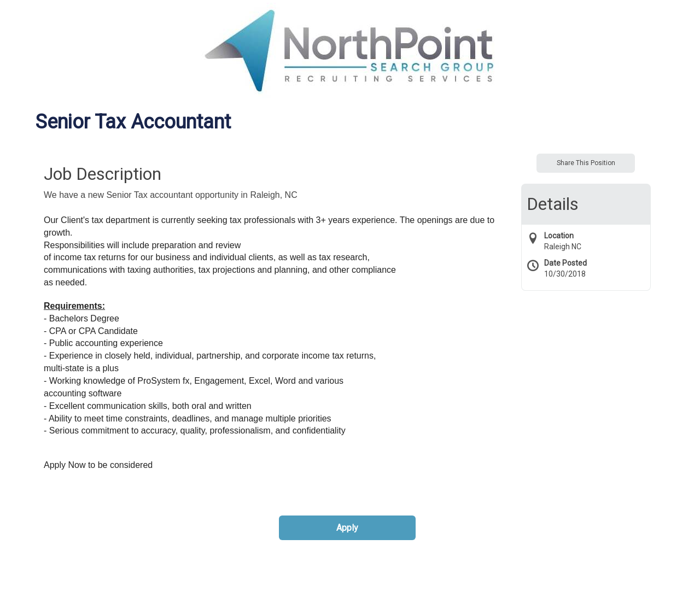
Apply (347, 528)
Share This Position (586, 163)
